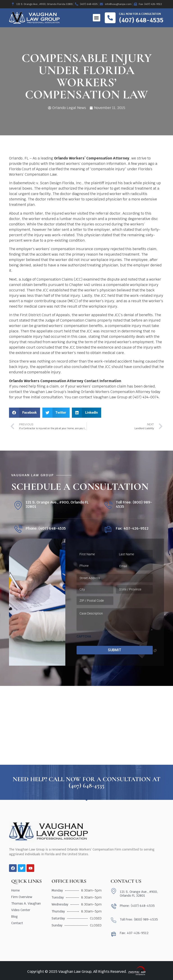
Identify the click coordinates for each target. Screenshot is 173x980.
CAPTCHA (84, 636)
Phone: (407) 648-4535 (46, 528)
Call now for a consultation (140, 14)
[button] (97, 18)
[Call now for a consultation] (110, 18)
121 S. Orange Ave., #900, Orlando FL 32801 (57, 504)
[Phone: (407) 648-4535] (18, 529)
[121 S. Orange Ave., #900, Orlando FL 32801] (18, 505)
